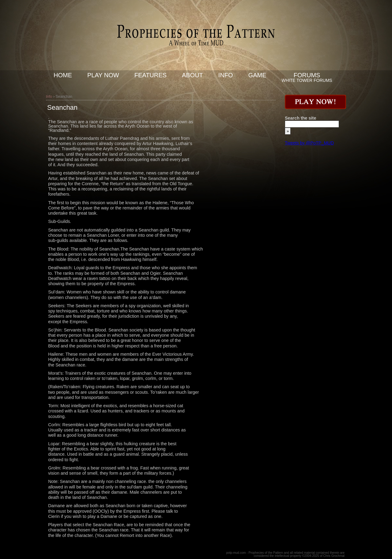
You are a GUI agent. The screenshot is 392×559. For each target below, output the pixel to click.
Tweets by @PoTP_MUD (309, 143)
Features (151, 75)
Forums (307, 75)
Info (226, 75)
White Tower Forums (307, 80)
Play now (103, 75)
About (192, 75)
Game (257, 75)
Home (63, 75)
